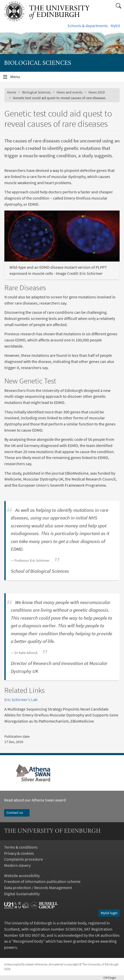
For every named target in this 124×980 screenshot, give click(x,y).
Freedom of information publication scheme (42, 881)
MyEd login (109, 913)
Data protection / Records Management (38, 888)
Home (12, 92)
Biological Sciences (36, 92)
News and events (70, 92)
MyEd (115, 26)
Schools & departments (88, 26)
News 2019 (97, 92)
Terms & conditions (21, 847)
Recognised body (28, 941)
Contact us (17, 812)
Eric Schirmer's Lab (21, 700)
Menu (18, 78)
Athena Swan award (49, 800)
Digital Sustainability (22, 894)
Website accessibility (22, 875)
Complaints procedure (24, 859)
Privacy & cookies (19, 853)
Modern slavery (17, 865)
